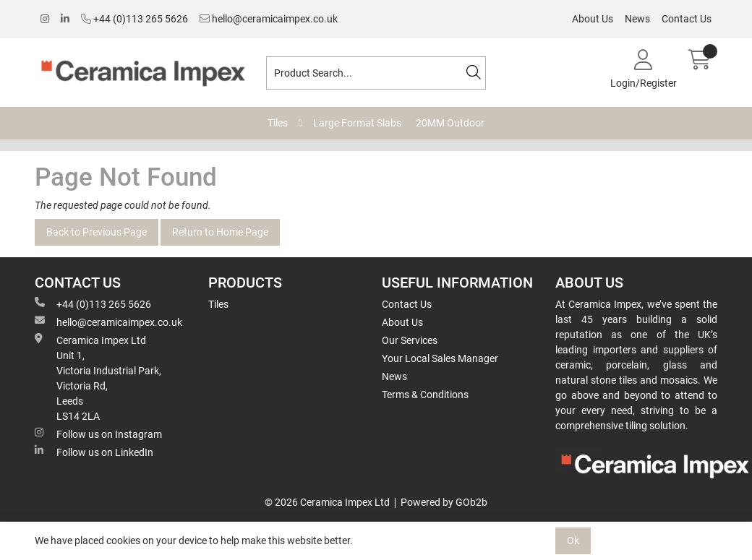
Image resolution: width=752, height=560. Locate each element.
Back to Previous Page (97, 232)
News (637, 19)
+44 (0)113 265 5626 (134, 19)
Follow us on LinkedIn (94, 452)
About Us (593, 19)
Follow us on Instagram (98, 434)
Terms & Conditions (425, 395)
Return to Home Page (220, 232)
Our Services (410, 340)
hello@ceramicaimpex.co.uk (269, 19)
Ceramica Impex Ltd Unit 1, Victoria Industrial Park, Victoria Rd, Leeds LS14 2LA (98, 378)
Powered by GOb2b (444, 502)
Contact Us (687, 19)
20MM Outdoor (450, 123)
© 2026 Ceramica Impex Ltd (327, 502)
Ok (573, 540)
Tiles (278, 123)
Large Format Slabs (357, 123)
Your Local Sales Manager (440, 358)
